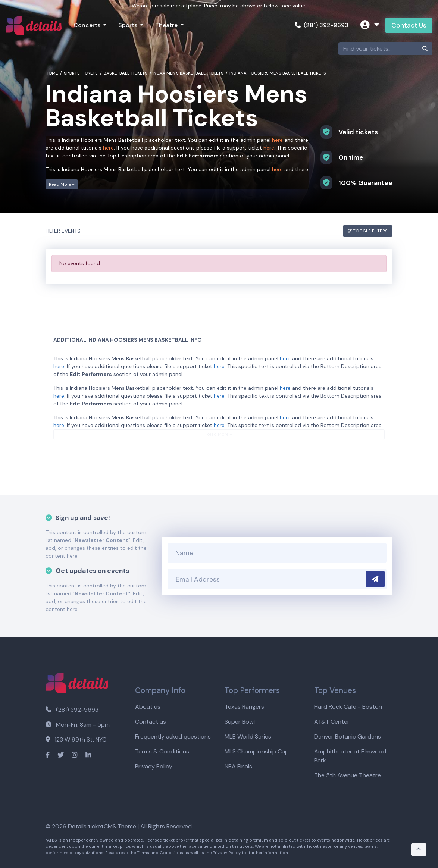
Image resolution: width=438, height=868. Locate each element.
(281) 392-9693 (322, 25)
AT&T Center (332, 722)
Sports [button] (129, 25)
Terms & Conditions (162, 751)
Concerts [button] (88, 25)
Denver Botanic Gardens (348, 737)
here (277, 140)
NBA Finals (238, 766)
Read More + (62, 184)
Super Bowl (240, 722)
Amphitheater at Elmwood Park (350, 756)
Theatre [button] (167, 25)
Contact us (151, 722)
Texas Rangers (244, 707)
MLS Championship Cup (257, 751)
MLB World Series (248, 737)
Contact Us (409, 25)
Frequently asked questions (173, 737)
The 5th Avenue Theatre (348, 775)
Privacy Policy (154, 766)
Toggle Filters (368, 231)
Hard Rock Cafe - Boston (348, 707)
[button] (370, 26)
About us (148, 707)
